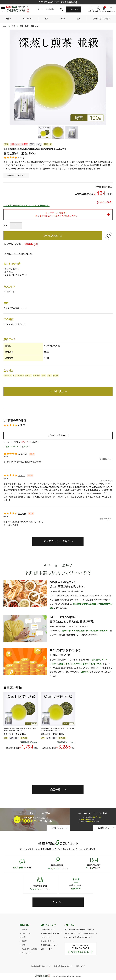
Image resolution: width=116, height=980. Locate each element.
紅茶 (79, 19)
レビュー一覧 (45, 949)
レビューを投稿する (60, 435)
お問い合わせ (80, 966)
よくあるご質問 (46, 941)
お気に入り (111, 10)
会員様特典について (48, 945)
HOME (4, 26)
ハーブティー (28, 19)
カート (104, 9)
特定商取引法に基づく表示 (63, 966)
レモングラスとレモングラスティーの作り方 (79, 933)
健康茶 (9, 19)
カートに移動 (56, 392)
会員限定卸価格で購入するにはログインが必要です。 (26, 206)
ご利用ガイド (45, 937)
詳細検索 (74, 9)
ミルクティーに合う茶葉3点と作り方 (77, 937)
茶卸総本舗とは (46, 930)
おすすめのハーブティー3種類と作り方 (78, 930)
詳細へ (57, 902)
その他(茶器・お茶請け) (101, 19)
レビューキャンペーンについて (17, 447)
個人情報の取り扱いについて (41, 966)
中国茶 (63, 19)
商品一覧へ (57, 790)
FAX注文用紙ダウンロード (80, 952)
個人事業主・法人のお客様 (50, 933)
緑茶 (46, 19)
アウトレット (26, 953)
